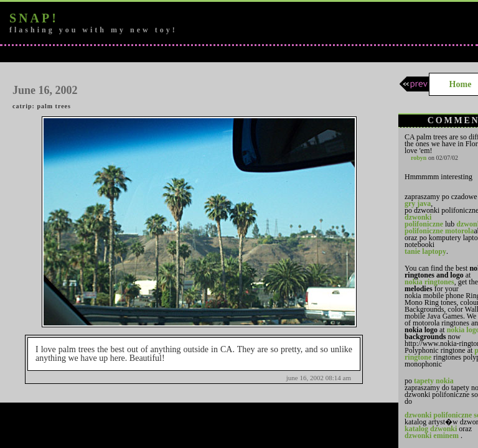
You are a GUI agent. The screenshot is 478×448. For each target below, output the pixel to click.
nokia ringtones (429, 282)
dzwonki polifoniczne (424, 221)
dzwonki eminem (432, 436)
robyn (419, 158)
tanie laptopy (425, 251)
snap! (34, 18)
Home (461, 84)
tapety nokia (434, 381)
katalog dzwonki (431, 429)
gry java (418, 203)
